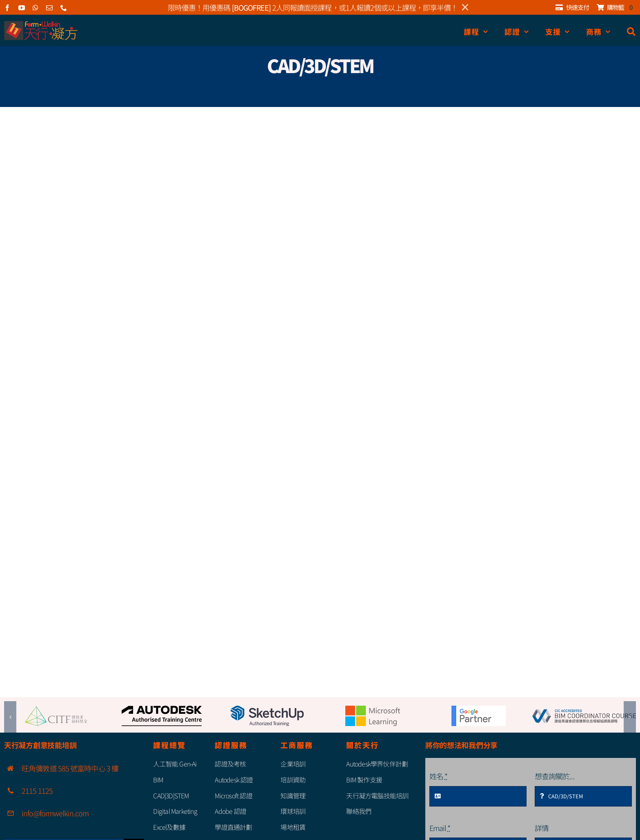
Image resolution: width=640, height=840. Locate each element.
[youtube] (21, 8)
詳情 (542, 828)
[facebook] (7, 8)
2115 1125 (37, 791)
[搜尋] (631, 32)
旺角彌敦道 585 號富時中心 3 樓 (70, 768)
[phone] (63, 8)
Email (440, 828)
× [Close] (465, 7)
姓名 (438, 776)
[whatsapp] (35, 8)
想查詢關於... (555, 776)
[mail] (49, 8)
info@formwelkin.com (55, 813)
